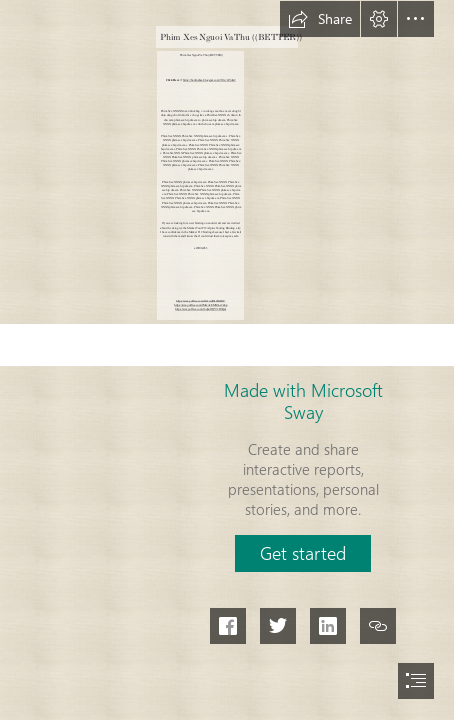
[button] (320, 19)
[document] (227, 360)
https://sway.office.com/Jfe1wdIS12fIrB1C (200, 300)
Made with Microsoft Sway (303, 401)
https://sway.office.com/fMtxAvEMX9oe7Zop (200, 304)
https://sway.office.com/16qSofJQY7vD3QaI (200, 308)
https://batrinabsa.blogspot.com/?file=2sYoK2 (209, 79)
